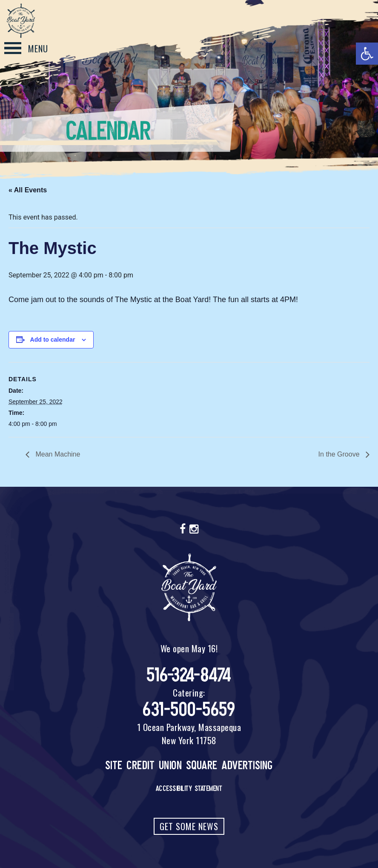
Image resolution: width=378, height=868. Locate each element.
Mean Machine (57, 454)
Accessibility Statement (189, 788)
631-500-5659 (189, 710)
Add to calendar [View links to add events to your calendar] (53, 340)
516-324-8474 (189, 675)
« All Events (28, 190)
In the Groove (340, 454)
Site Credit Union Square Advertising (189, 765)
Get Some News (189, 826)
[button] (367, 54)
